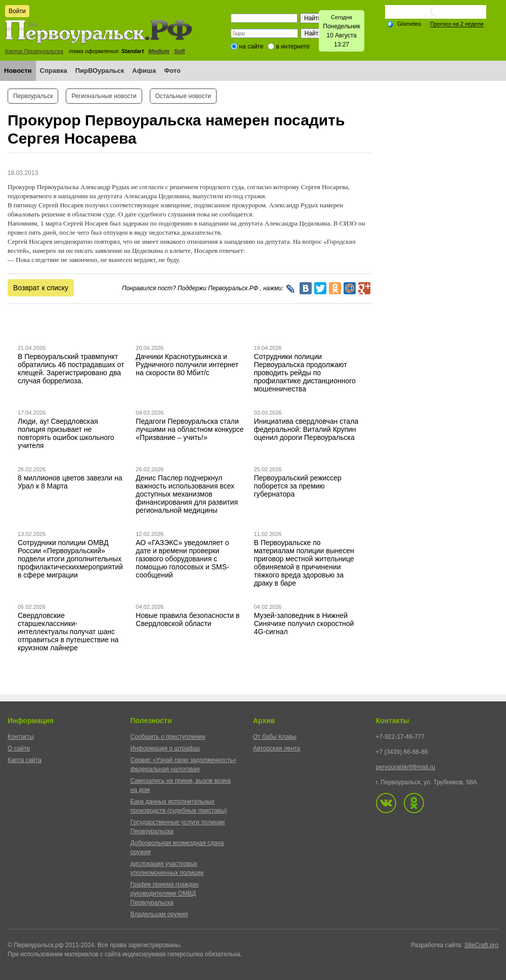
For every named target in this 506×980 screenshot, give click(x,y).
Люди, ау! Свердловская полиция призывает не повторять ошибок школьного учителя (66, 433)
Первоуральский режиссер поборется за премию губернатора (298, 486)
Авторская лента (277, 748)
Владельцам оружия (159, 914)
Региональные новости (104, 96)
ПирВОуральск (100, 71)
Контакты (21, 737)
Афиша (144, 71)
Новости (18, 71)
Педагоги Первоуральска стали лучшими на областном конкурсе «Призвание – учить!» (189, 429)
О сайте (19, 748)
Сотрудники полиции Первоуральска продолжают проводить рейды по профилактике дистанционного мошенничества (305, 373)
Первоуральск (33, 96)
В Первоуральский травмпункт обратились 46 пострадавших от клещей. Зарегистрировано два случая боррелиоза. (71, 369)
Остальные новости (183, 96)
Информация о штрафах (165, 748)
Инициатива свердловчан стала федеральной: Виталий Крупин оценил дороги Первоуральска (306, 429)
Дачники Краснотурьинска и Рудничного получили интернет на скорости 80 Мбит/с (187, 365)
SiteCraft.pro (481, 945)
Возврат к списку (41, 288)
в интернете (293, 47)
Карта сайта (25, 760)
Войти (17, 11)
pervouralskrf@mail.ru (406, 767)
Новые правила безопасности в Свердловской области (187, 619)
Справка (54, 71)
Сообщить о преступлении (168, 737)
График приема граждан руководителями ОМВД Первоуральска (165, 894)
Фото (172, 71)
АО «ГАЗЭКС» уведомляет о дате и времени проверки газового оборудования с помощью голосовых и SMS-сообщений (182, 559)
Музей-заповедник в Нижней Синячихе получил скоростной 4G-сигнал (304, 623)
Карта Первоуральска (34, 51)
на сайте (251, 47)
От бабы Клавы (275, 737)
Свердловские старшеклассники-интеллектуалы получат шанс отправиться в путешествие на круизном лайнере (68, 632)
